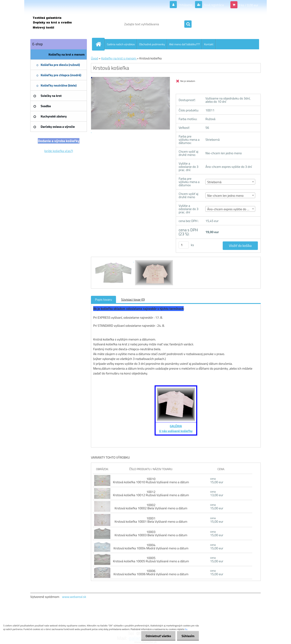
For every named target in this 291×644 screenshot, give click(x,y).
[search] (188, 24)
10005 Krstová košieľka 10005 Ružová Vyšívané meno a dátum (151, 559)
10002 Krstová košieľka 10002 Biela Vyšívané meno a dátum (151, 507)
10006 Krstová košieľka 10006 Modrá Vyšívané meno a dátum (151, 572)
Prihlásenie (183, 5)
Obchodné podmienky (152, 44)
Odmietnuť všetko (156, 636)
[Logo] (58, 24)
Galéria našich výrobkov (121, 44)
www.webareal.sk (74, 597)
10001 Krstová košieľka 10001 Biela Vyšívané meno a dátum (151, 520)
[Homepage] (100, 44)
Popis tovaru (103, 299)
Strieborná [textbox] (214, 182)
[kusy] (184, 245)
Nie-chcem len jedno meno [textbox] (225, 196)
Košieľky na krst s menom (119, 58)
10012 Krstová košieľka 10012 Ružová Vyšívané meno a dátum (151, 493)
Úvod (94, 58)
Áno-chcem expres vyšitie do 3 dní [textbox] (230, 209)
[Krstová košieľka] (114, 261)
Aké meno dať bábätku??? (185, 44)
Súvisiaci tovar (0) (133, 299)
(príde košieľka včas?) (59, 151)
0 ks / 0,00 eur (248, 5)
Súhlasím (187, 636)
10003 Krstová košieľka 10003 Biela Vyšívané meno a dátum (151, 533)
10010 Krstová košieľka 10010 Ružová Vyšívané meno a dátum (151, 480)
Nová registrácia (213, 5)
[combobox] (230, 182)
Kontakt (209, 44)
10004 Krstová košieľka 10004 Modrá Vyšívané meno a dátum (151, 547)
